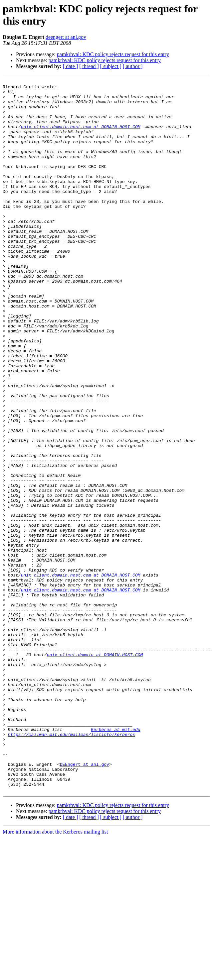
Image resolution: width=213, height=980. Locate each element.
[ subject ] (111, 66)
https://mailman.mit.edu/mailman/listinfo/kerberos (72, 866)
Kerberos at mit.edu (115, 860)
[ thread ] (89, 66)
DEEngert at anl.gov (85, 902)
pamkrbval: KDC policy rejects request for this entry (113, 54)
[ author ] (133, 66)
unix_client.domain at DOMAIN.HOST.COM (95, 770)
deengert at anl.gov (66, 37)
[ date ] (70, 66)
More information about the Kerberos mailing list (55, 974)
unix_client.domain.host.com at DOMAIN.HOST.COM (81, 136)
